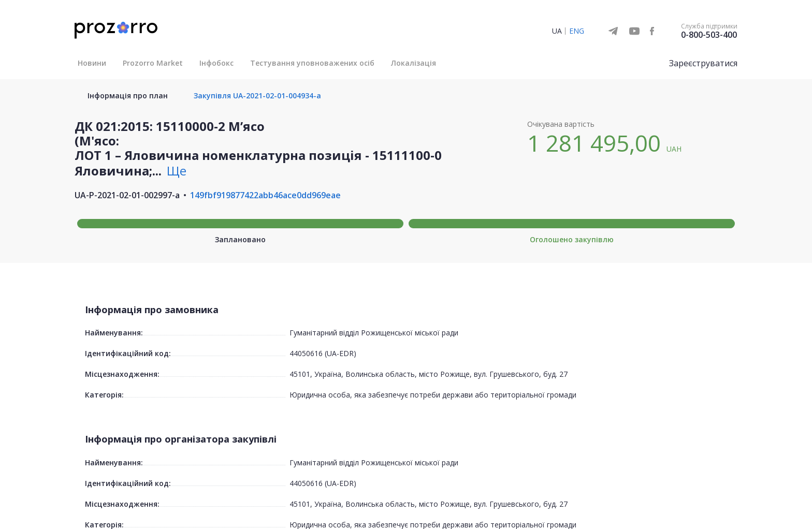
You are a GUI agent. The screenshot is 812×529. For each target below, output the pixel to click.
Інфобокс (216, 63)
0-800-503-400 (709, 35)
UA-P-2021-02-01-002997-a (127, 195)
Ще (177, 171)
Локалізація (414, 63)
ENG (577, 31)
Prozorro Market (153, 63)
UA (557, 31)
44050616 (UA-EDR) (323, 353)
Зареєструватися (703, 63)
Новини (92, 63)
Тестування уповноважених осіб (312, 63)
